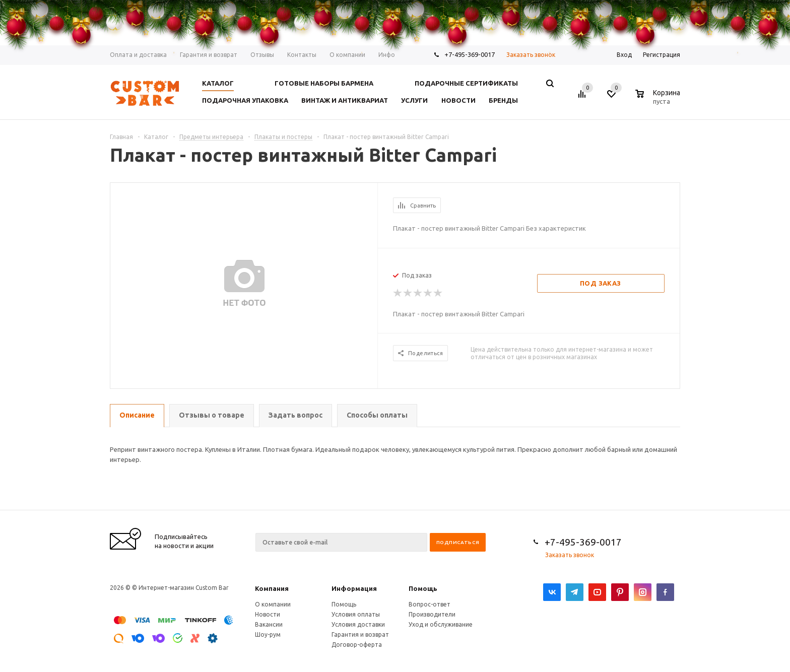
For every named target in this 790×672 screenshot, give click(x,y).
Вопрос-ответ (430, 604)
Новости (268, 614)
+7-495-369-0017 (583, 542)
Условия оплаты (356, 614)
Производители (432, 614)
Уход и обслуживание (441, 624)
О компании (273, 604)
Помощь (423, 588)
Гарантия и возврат (360, 634)
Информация (354, 588)
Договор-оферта (357, 645)
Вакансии (269, 624)
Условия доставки (358, 624)
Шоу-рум (268, 634)
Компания (272, 588)
